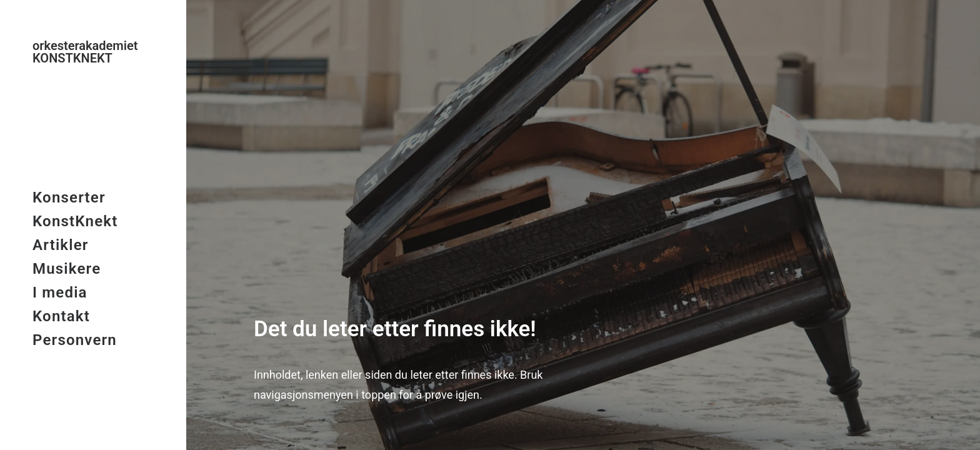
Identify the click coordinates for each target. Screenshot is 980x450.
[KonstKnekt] (92, 52)
